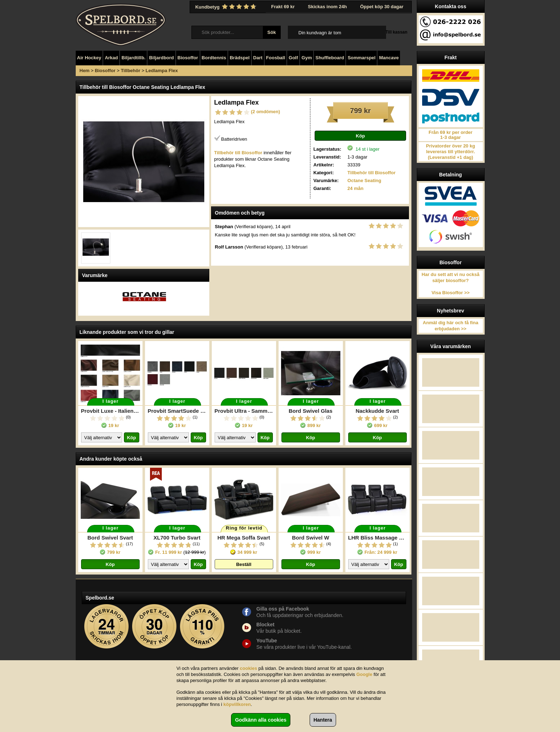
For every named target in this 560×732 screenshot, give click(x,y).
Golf (293, 58)
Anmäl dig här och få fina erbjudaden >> (451, 326)
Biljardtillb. (133, 58)
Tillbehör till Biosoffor (372, 173)
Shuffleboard (330, 58)
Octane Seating (364, 181)
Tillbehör (131, 71)
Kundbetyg (227, 7)
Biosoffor (188, 58)
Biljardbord (161, 58)
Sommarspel (361, 58)
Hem (85, 71)
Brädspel (240, 58)
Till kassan (396, 32)
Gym (307, 58)
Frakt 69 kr (283, 7)
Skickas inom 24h (327, 7)
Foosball (276, 58)
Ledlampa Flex (162, 71)
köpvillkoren (237, 704)
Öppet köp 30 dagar (382, 7)
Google (364, 674)
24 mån (356, 188)
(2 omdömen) (266, 112)
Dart (258, 58)
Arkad (111, 58)
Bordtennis (214, 58)
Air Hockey (89, 58)
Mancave (389, 58)
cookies (249, 668)
